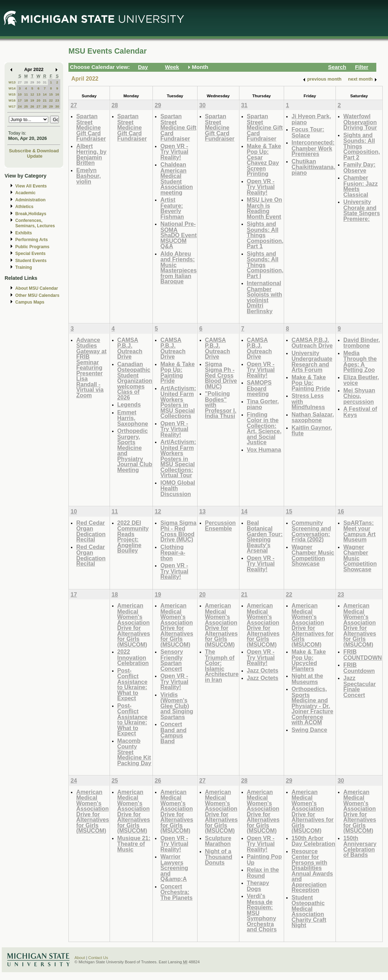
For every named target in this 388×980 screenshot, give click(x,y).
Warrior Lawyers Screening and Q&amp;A (174, 868)
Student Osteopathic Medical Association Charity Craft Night (309, 911)
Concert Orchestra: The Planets (176, 892)
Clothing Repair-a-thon (173, 552)
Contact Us (98, 958)
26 (32, 106)
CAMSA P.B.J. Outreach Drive (130, 348)
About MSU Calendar (37, 288)
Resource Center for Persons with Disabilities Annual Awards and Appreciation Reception (312, 871)
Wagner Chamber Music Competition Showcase (313, 555)
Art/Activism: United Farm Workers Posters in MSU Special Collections (178, 402)
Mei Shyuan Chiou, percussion (359, 396)
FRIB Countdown (359, 668)
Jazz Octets (263, 670)
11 (26, 94)
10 (20, 94)
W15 (12, 94)
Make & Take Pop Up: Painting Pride (178, 372)
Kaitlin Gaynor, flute (312, 431)
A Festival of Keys (360, 412)
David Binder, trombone (362, 343)
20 (38, 100)
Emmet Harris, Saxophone (133, 418)
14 (45, 94)
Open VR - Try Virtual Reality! (174, 152)
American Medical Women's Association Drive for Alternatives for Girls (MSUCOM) (134, 625)
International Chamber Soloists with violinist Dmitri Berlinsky (265, 297)
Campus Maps (30, 302)
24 (20, 106)
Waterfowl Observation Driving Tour (360, 122)
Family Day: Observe (359, 167)
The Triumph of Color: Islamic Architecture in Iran (222, 666)
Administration (30, 200)
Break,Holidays (31, 214)
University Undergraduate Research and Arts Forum (312, 361)
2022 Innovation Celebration (133, 657)
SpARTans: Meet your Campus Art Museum (359, 531)
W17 (12, 106)
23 (57, 100)
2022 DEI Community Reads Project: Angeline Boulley (133, 537)
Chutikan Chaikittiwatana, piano (313, 167)
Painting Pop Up (264, 859)
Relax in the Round (263, 873)
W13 (12, 82)
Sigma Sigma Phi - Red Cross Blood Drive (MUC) (178, 531)
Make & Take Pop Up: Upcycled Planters (309, 660)
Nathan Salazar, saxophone (313, 417)
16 (57, 94)
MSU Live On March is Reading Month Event (265, 208)
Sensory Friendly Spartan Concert (172, 660)
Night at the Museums (307, 679)
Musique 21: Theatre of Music (134, 844)
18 (26, 100)
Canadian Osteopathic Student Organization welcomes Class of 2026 (135, 381)
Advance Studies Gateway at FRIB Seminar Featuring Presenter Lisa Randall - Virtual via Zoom (91, 367)
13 (38, 94)
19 (32, 100)
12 (32, 94)
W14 (12, 88)
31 (45, 82)
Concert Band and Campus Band (173, 733)
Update (35, 156)
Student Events (31, 261)
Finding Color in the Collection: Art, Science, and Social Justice (264, 428)
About (80, 958)
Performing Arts (32, 240)
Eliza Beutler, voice (361, 380)
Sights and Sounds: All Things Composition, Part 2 (362, 146)
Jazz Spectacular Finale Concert (360, 686)
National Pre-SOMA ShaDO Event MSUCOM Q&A (178, 235)
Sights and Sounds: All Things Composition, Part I (265, 265)
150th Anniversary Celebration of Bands (360, 846)
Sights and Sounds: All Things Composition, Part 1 (265, 235)
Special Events (30, 254)
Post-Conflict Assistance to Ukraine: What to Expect (132, 684)
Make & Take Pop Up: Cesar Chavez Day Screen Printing (264, 160)
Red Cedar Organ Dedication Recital (91, 531)
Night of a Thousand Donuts (219, 857)
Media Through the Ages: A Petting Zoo (360, 361)
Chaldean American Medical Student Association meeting (177, 178)
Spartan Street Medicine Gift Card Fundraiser (91, 127)
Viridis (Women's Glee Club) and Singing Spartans (177, 706)
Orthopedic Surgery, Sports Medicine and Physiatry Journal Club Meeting (135, 450)
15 (51, 94)
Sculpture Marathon (218, 841)
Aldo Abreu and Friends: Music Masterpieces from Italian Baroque (178, 268)
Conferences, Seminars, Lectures (35, 223)
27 (20, 82)
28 (26, 82)
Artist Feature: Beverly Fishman (172, 208)
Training (24, 267)
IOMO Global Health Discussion (178, 488)
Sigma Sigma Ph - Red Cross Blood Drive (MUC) (221, 375)
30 (38, 82)
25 (26, 106)
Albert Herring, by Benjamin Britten (91, 154)
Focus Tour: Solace (308, 132)
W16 (12, 100)
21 (45, 100)
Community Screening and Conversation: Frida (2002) (311, 531)
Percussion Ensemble (220, 526)
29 (32, 82)
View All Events (31, 186)
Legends (129, 404)
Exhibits (24, 233)
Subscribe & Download (34, 151)
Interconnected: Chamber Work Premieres (313, 148)
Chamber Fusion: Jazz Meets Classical (361, 186)
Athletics (24, 207)
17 (20, 100)
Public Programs (32, 247)
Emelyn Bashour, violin (88, 176)
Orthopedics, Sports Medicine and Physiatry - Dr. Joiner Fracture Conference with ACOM (312, 706)
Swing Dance (309, 730)
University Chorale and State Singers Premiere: (362, 210)
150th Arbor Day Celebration (313, 841)
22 (51, 100)
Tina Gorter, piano (263, 404)
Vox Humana (264, 450)
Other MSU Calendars (37, 295)
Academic (25, 193)
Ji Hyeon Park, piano (311, 119)
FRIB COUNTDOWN (363, 655)
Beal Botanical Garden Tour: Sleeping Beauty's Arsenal (265, 537)
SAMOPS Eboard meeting (259, 388)
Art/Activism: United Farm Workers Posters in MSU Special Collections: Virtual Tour (178, 458)
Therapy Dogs (258, 886)
